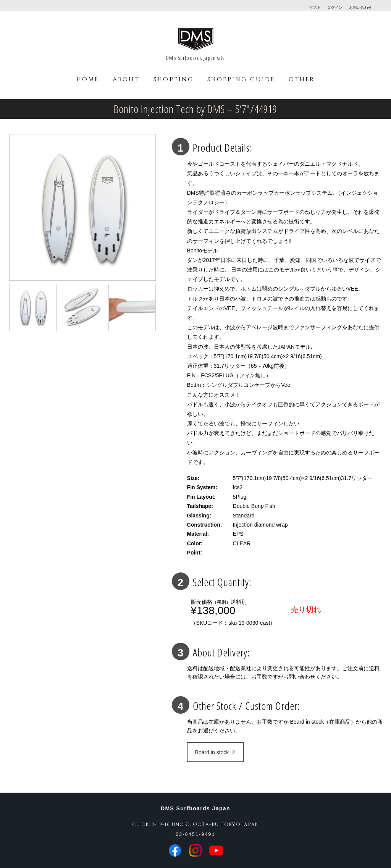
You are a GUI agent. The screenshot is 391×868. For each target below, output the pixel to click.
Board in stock (215, 752)
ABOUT (126, 80)
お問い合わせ (360, 7)
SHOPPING (174, 80)
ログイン (335, 7)
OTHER (302, 80)
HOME (88, 80)
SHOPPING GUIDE (241, 80)
